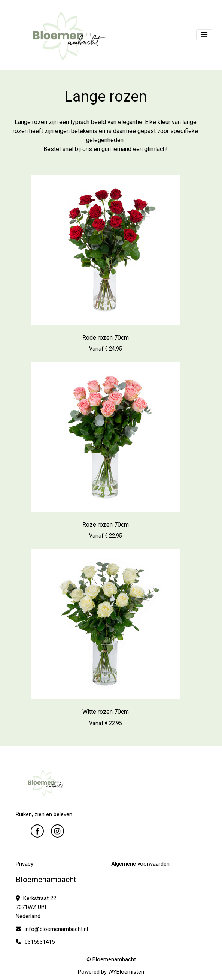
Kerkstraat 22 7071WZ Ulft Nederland (36, 907)
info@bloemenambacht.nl (52, 929)
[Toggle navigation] (204, 35)
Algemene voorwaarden (140, 864)
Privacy (25, 864)
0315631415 (35, 942)
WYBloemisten (126, 972)
